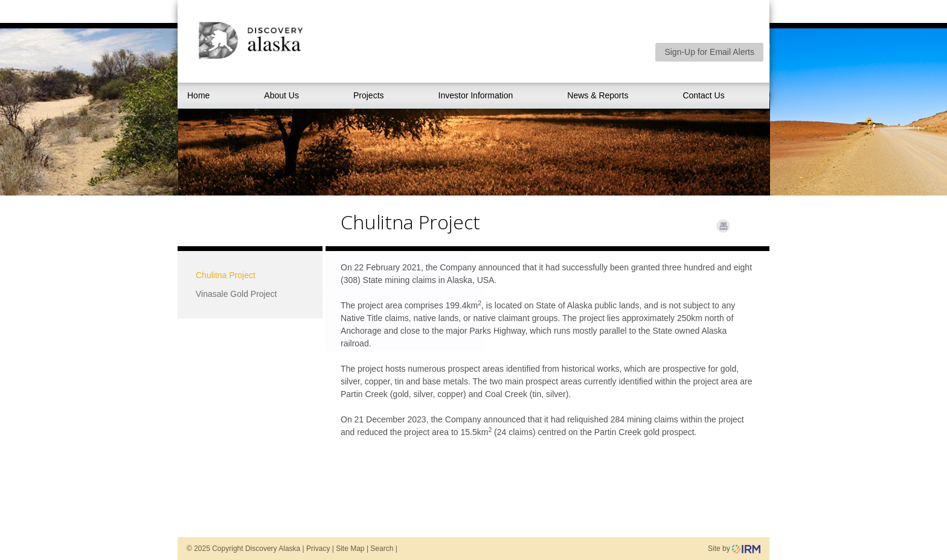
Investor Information (476, 95)
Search (382, 549)
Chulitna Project (226, 275)
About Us (281, 95)
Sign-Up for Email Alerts (709, 52)
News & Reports (598, 95)
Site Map (350, 549)
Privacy (318, 549)
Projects (369, 95)
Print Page (723, 226)
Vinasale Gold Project (236, 294)
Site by (734, 549)
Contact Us (703, 95)
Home (198, 95)
